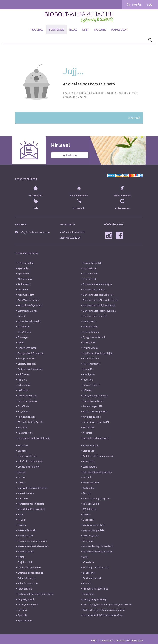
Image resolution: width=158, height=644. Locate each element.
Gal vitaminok (90, 274)
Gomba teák (89, 321)
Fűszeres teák (25, 433)
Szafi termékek (90, 445)
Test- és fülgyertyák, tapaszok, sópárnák (104, 610)
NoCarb (22, 520)
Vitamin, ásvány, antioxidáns (98, 546)
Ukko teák (88, 520)
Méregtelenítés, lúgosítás (31, 504)
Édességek (23, 337)
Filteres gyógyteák (27, 396)
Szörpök (87, 477)
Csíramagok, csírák (28, 311)
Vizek (85, 557)
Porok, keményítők (28, 605)
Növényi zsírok (25, 552)
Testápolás (88, 488)
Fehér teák (23, 374)
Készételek (88, 427)
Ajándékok (23, 274)
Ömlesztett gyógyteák (29, 567)
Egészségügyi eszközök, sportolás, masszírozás (107, 605)
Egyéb (21, 343)
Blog (73, 30)
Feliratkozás (70, 155)
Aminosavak (24, 284)
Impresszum (107, 640)
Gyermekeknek (91, 332)
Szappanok (89, 451)
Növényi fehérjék (27, 530)
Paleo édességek (26, 578)
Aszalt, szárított (26, 295)
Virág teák (88, 541)
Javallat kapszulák (93, 406)
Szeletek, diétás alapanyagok (98, 456)
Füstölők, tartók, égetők (30, 422)
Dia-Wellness (24, 332)
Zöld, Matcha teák (92, 578)
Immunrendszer (91, 385)
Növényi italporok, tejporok (32, 541)
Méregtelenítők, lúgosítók (31, 509)
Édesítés (87, 583)
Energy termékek (27, 358)
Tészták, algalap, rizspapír (96, 498)
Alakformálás (25, 279)
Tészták (87, 493)
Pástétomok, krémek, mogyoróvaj (36, 594)
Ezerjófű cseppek (27, 364)
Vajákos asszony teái (93, 525)
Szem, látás (89, 461)
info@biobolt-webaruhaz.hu (35, 232)
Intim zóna (88, 594)
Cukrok (22, 316)
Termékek (56, 30)
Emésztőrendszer (27, 348)
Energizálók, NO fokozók (31, 353)
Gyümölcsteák (90, 348)
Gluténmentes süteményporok (99, 311)
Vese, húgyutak (91, 536)
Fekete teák (24, 385)
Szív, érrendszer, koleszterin (97, 472)
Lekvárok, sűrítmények (30, 461)
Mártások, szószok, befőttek (32, 488)
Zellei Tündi (89, 573)
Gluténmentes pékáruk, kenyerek (100, 300)
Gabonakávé (89, 268)
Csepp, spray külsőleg (94, 599)
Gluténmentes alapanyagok (97, 284)
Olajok (21, 557)
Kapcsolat (119, 30)
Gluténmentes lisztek (94, 289)
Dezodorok (24, 327)
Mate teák (23, 498)
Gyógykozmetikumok (94, 337)
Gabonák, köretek (92, 263)
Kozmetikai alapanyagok (96, 438)
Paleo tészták (25, 589)
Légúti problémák (27, 456)
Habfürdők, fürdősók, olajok (98, 353)
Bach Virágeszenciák (28, 300)
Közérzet (87, 433)
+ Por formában (26, 263)
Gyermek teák (90, 327)
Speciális (22, 610)
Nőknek (22, 525)
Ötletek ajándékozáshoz (30, 573)
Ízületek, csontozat (93, 401)
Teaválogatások (91, 483)
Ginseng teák (90, 279)
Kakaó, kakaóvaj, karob (95, 411)
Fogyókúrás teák (27, 417)
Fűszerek (22, 427)
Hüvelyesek (89, 374)
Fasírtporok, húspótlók (30, 369)
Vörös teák (88, 562)
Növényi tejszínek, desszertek (33, 546)
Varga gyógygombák (93, 530)
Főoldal (37, 30)
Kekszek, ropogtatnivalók (96, 422)
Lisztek (21, 472)
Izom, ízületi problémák (95, 396)
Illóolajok (88, 380)
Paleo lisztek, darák (28, 583)
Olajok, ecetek (25, 562)
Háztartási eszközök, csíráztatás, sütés (103, 615)
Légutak (22, 451)
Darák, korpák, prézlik (29, 321)
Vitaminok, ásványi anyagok (97, 552)
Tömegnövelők (91, 504)
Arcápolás (23, 289)
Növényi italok (25, 536)
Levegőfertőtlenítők (28, 467)
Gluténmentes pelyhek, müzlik (99, 305)
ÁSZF (85, 30)
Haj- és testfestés (92, 364)
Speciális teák (25, 620)
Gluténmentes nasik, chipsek (98, 295)
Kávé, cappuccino (92, 417)
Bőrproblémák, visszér (30, 305)
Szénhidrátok (90, 467)
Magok (21, 483)
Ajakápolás (24, 268)
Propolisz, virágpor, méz (95, 589)
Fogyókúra (23, 406)
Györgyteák (89, 343)
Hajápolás (88, 369)
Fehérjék (22, 380)
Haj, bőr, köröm (91, 358)
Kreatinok (23, 445)
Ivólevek (87, 390)
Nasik (21, 514)
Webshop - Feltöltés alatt (96, 567)
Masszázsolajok (26, 493)
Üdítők (86, 514)
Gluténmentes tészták (94, 316)
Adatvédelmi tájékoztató (130, 640)
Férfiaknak (23, 390)
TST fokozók (89, 509)
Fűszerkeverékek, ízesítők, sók (34, 438)
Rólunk (100, 30)
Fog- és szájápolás (27, 401)
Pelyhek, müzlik (26, 599)
